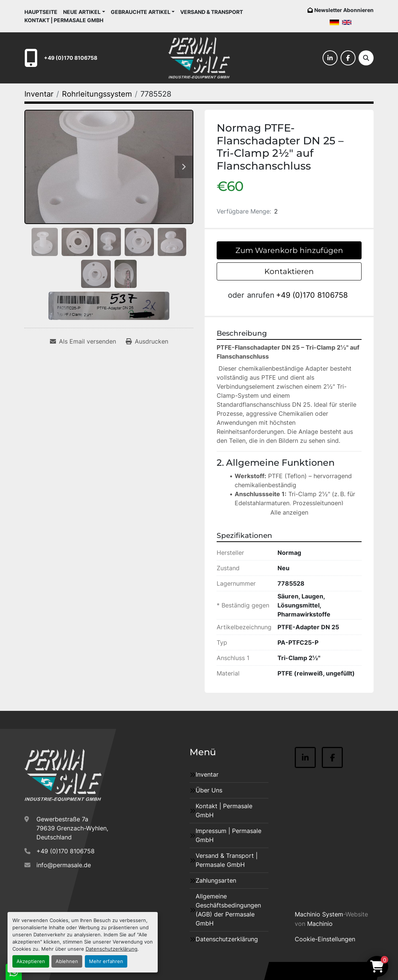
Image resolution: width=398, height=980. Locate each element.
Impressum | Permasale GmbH (228, 835)
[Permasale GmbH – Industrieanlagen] (63, 775)
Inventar (207, 774)
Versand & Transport (212, 12)
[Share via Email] (83, 341)
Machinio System (319, 914)
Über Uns (209, 790)
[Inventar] (39, 94)
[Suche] (366, 58)
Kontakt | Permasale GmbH (64, 20)
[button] (84, 12)
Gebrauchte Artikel (141, 12)
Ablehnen (67, 961)
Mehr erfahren (106, 961)
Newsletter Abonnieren (344, 10)
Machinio (320, 924)
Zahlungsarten (216, 880)
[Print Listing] (147, 341)
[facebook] (348, 58)
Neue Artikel (82, 12)
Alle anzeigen (289, 512)
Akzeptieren (31, 961)
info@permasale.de (64, 865)
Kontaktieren (289, 271)
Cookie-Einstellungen (325, 939)
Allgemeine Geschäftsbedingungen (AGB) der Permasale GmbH (228, 910)
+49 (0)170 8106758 (71, 58)
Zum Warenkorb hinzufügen (289, 250)
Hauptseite (41, 12)
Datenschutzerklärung (112, 949)
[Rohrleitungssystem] (97, 94)
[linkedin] (330, 58)
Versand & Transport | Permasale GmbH (227, 860)
